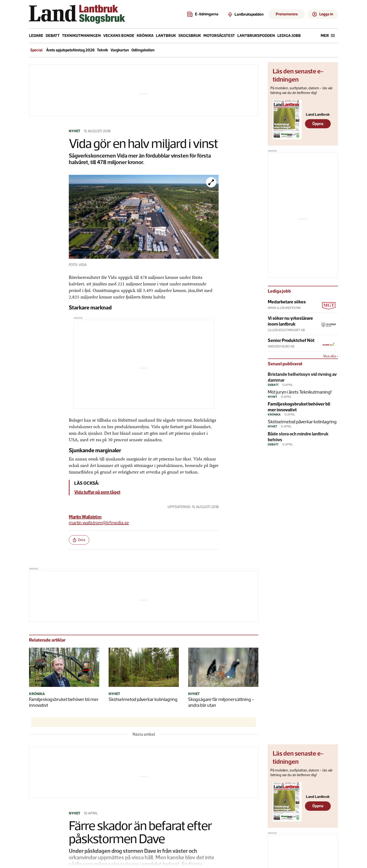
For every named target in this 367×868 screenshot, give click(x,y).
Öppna (318, 124)
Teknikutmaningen (81, 36)
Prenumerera (287, 14)
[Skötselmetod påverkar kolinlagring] (144, 668)
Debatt (53, 36)
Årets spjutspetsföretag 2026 (70, 50)
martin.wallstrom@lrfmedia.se (99, 523)
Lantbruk (166, 36)
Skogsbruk (190, 36)
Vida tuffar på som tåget (97, 492)
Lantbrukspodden (256, 36)
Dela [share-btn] (79, 540)
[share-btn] (79, 540)
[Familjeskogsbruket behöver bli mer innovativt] (64, 668)
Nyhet (75, 131)
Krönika (145, 36)
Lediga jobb (289, 36)
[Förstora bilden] (211, 182)
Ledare (36, 36)
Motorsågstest (219, 36)
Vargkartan (120, 50)
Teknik (103, 50)
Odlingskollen (143, 50)
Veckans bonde (119, 36)
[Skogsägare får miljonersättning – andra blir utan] (223, 668)
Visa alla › (330, 356)
